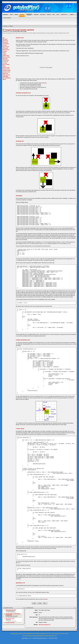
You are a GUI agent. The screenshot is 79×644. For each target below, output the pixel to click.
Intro (4, 38)
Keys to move (6, 47)
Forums (47, 634)
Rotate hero (5, 73)
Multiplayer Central (31, 634)
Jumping (5, 51)
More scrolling (6, 65)
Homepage (13, 634)
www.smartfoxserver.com (28, 636)
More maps (5, 42)
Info (50, 634)
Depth (4, 66)
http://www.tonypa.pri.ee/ (44, 625)
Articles (25, 634)
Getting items (6, 60)
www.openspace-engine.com (50, 636)
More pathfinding (7, 78)
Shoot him (5, 59)
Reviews (38, 634)
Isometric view (6, 68)
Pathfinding (5, 76)
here (45, 83)
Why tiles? (5, 39)
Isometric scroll (6, 72)
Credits (67, 634)
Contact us (57, 634)
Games (21, 634)
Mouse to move (6, 69)
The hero (5, 45)
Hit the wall (5, 48)
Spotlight (42, 634)
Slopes (4, 79)
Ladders (4, 54)
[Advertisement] (39, 21)
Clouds (4, 53)
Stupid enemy (6, 56)
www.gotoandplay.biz (39, 636)
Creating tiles (6, 44)
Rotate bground (6, 75)
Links (53, 634)
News (17, 634)
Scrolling (5, 63)
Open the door (6, 50)
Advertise (62, 634)
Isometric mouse (6, 70)
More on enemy (6, 57)
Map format (5, 41)
